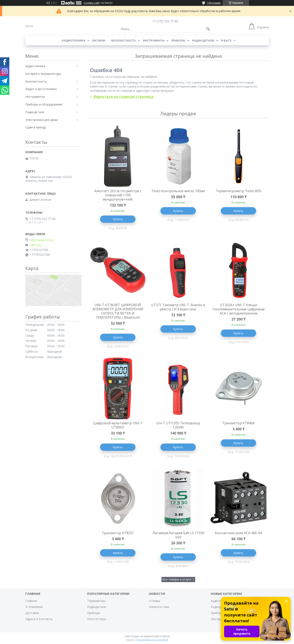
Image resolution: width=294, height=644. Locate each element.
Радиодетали (203, 40)
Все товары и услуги (177, 579)
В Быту (226, 40)
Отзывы (155, 601)
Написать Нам (159, 607)
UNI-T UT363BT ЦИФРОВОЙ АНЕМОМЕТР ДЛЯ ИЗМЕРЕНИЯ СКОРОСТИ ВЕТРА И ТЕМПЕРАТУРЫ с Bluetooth (118, 311)
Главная (31, 601)
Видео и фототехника (41, 89)
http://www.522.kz (42, 240)
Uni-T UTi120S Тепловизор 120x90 (178, 425)
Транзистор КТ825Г (118, 533)
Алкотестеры (97, 619)
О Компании (34, 607)
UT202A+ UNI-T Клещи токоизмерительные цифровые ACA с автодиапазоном (238, 309)
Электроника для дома (42, 120)
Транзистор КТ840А (238, 423)
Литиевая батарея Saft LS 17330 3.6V (178, 535)
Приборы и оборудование (44, 104)
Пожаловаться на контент (152, 640)
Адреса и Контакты (39, 619)
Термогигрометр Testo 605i (239, 191)
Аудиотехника (74, 40)
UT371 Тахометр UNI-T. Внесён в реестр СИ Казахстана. (178, 307)
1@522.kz (36, 245)
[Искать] (208, 29)
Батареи (99, 40)
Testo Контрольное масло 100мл (178, 191)
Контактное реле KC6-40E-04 (238, 533)
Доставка (32, 613)
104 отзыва (214, 3)
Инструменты (154, 40)
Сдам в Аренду (36, 127)
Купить (118, 219)
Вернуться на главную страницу (123, 97)
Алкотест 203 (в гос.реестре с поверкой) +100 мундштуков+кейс (118, 195)
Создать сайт (92, 3)
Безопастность (124, 40)
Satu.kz (166, 636)
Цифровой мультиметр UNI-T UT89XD (118, 425)
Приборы (178, 40)
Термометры (96, 601)
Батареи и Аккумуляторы (43, 74)
